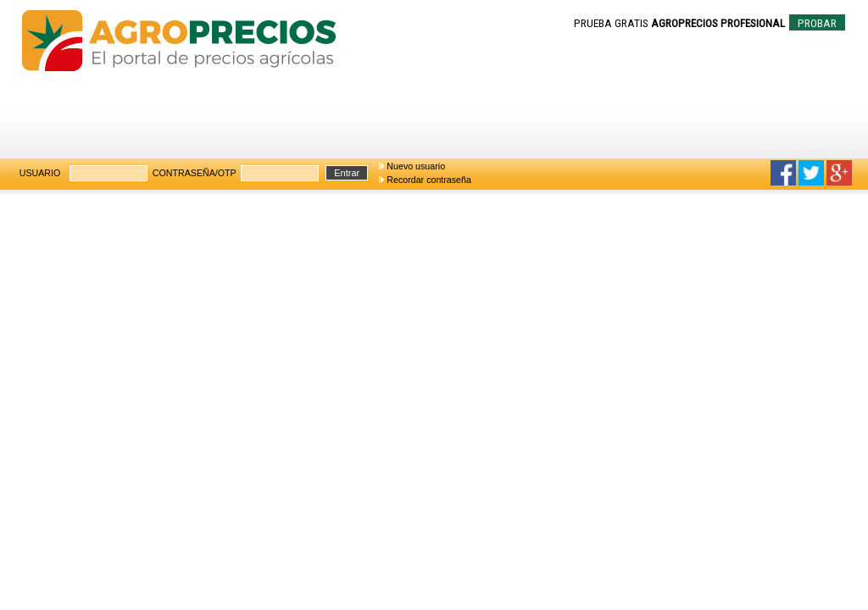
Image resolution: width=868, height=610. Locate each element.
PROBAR (817, 23)
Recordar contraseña (429, 180)
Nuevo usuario (416, 166)
